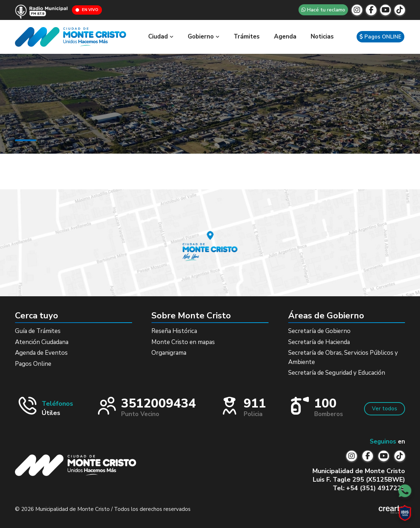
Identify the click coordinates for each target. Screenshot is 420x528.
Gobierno (204, 37)
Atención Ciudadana (42, 342)
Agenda (285, 37)
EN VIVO (87, 10)
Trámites (247, 37)
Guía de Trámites (38, 331)
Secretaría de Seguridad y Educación (337, 373)
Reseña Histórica (174, 331)
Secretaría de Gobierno (319, 331)
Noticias (322, 37)
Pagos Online (33, 364)
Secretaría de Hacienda (319, 342)
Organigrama (169, 353)
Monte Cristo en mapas (183, 342)
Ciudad (161, 37)
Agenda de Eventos (41, 353)
